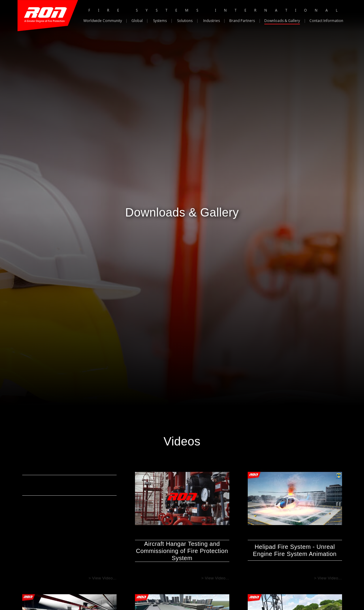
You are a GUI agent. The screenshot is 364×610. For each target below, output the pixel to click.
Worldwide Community (103, 21)
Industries (212, 21)
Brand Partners (242, 21)
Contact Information (326, 21)
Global (137, 21)
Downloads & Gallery (282, 21)
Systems (160, 21)
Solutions (185, 21)
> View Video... (102, 578)
